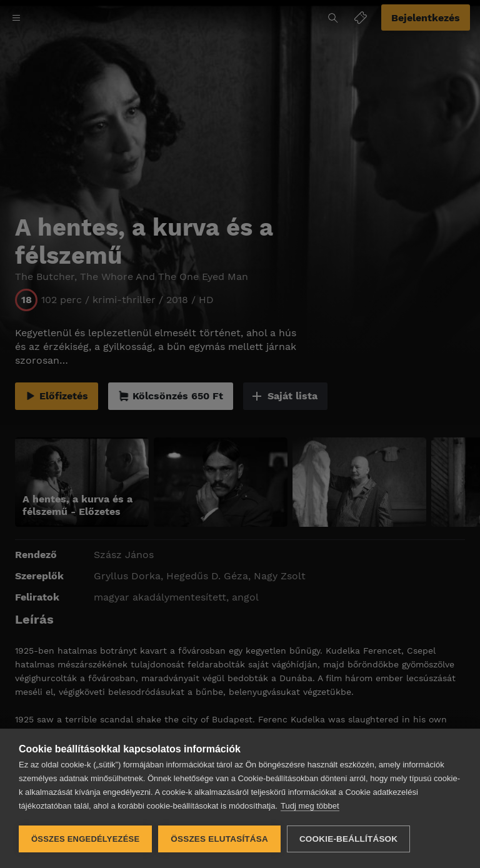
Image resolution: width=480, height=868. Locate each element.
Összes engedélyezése (85, 839)
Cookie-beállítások (348, 839)
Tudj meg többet (310, 806)
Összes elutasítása (219, 839)
